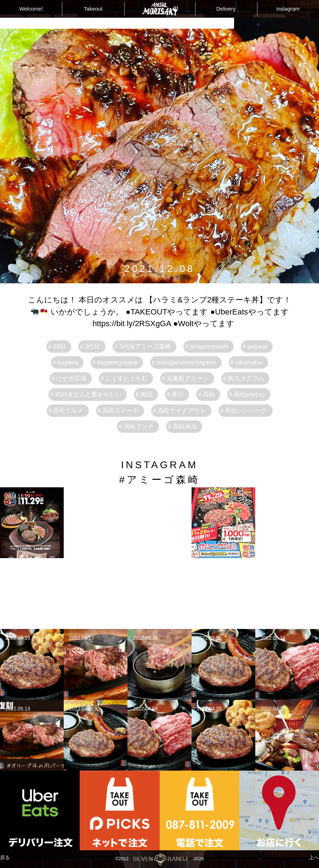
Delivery (226, 9)
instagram (288, 9)
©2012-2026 (159, 859)
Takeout (93, 9)
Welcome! (31, 9)
